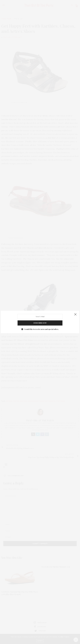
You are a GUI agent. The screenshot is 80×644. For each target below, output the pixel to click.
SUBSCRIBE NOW (40, 320)
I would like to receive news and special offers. (41, 325)
